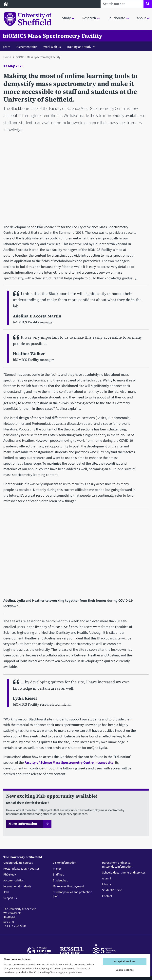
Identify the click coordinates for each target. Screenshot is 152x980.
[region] (75, 967)
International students (17, 887)
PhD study (10, 875)
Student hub (60, 881)
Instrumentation (27, 47)
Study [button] (66, 18)
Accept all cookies (125, 961)
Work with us (52, 47)
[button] (81, 47)
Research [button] (89, 18)
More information (23, 824)
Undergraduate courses (18, 863)
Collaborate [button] (116, 18)
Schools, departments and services (124, 873)
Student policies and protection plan (72, 894)
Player (57, 869)
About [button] (141, 18)
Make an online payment (68, 887)
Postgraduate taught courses (21, 869)
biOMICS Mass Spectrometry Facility (53, 36)
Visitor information (65, 863)
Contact (107, 896)
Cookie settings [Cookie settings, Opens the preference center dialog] (125, 970)
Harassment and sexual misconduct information (117, 865)
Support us (10, 898)
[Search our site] (122, 4)
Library (106, 885)
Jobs (6, 892)
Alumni (107, 879)
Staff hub (58, 875)
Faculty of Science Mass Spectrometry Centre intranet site (69, 763)
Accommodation (14, 881)
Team (6, 47)
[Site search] (148, 4)
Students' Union (112, 890)
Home (7, 57)
